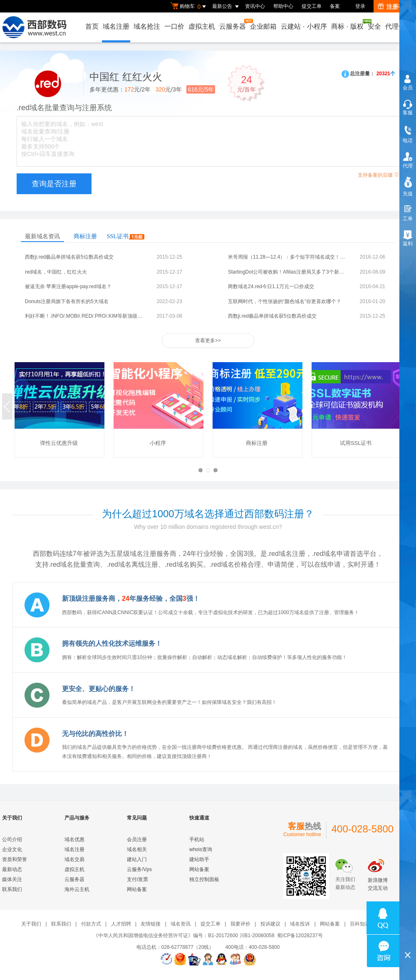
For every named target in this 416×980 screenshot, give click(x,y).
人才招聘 (121, 924)
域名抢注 (147, 26)
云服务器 (233, 24)
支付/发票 (137, 879)
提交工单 (312, 6)
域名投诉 (300, 924)
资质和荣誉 (15, 859)
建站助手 (199, 859)
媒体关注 (12, 879)
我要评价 (240, 924)
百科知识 (360, 924)
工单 (408, 219)
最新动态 (12, 869)
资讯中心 (255, 6)
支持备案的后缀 (379, 174)
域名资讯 (181, 924)
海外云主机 (77, 889)
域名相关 (137, 849)
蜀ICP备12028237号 (300, 936)
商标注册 (85, 236)
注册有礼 (394, 7)
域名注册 (116, 26)
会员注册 (137, 839)
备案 (335, 6)
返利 (408, 244)
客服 (408, 113)
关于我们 (31, 924)
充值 (408, 194)
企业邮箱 (263, 26)
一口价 (174, 26)
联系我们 (12, 889)
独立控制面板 (204, 879)
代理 (408, 166)
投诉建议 (270, 924)
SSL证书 (126, 236)
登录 (360, 6)
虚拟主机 (202, 26)
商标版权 (348, 25)
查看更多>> (208, 341)
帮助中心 (283, 6)
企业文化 (12, 849)
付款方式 (91, 924)
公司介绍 (12, 839)
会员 (408, 88)
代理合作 (399, 26)
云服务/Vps (139, 869)
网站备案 (137, 889)
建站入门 (137, 859)
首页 (92, 26)
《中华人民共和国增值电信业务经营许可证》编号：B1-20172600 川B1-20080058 (184, 936)
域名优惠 (74, 839)
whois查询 (201, 849)
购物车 (189, 7)
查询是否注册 (54, 184)
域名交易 (74, 859)
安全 (374, 26)
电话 (408, 141)
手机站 (197, 839)
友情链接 (151, 924)
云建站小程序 (304, 26)
